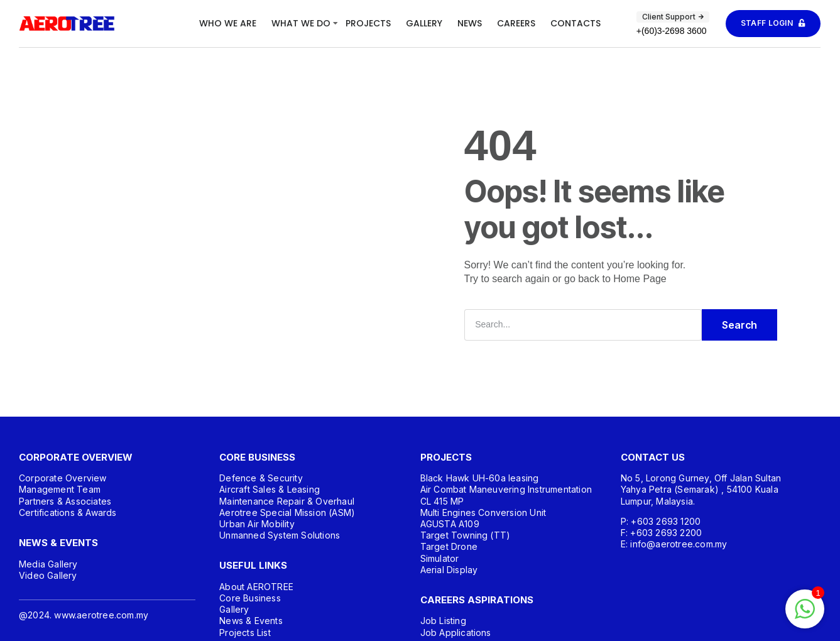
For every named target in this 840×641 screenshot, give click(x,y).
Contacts (575, 23)
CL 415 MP (442, 501)
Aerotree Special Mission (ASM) (287, 512)
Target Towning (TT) (466, 535)
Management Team (60, 489)
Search (739, 325)
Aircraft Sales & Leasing (270, 489)
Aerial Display (449, 570)
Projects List (245, 633)
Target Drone (449, 546)
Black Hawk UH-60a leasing (480, 478)
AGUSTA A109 (450, 524)
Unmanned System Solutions (280, 535)
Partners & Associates (65, 501)
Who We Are (228, 23)
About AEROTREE (256, 587)
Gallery (424, 23)
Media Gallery (48, 564)
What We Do (301, 23)
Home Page (640, 279)
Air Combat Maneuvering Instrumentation (506, 489)
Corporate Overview (63, 478)
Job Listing (443, 621)
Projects (368, 23)
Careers (516, 23)
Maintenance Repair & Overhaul (287, 501)
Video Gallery (48, 575)
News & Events (251, 621)
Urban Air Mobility (257, 524)
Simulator (440, 558)
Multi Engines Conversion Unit (483, 512)
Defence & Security (261, 478)
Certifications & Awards (68, 512)
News (470, 23)
